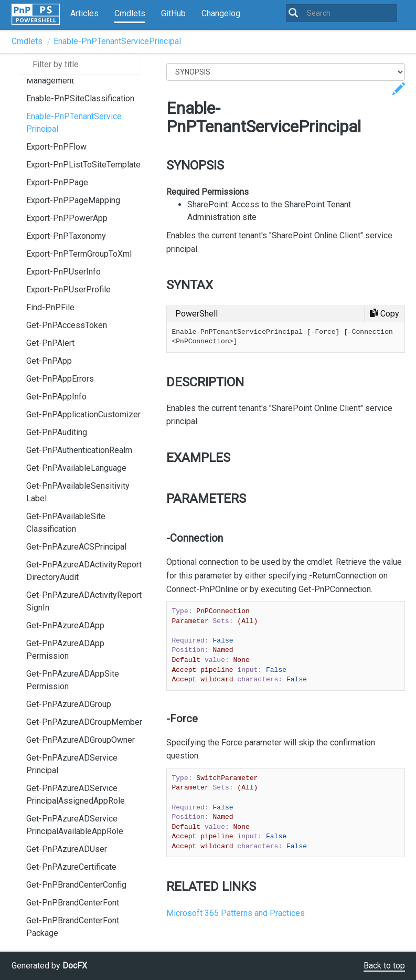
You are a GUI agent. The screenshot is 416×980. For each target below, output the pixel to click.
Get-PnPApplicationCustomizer (83, 414)
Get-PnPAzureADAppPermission (65, 650)
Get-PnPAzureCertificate (71, 867)
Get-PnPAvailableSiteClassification (66, 523)
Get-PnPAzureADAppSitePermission (73, 680)
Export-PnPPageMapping (73, 200)
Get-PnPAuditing (57, 432)
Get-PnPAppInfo (56, 397)
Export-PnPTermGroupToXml (79, 254)
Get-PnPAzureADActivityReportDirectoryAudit (84, 571)
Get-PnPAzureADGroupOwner (81, 740)
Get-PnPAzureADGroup (69, 704)
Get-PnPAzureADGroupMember (84, 722)
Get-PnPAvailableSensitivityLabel (78, 492)
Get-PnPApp (49, 361)
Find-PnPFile (50, 307)
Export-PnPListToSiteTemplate (83, 165)
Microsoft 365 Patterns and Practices (236, 913)
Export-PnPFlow (56, 147)
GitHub (173, 13)
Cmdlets (130, 13)
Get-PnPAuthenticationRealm (79, 450)
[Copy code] (384, 314)
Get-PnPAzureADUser (67, 849)
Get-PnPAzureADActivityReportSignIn (84, 601)
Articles (84, 13)
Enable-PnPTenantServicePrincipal (117, 41)
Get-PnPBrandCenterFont (73, 903)
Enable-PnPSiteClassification (80, 98)
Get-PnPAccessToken (67, 325)
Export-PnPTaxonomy (66, 236)
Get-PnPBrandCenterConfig (76, 885)
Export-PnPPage (57, 182)
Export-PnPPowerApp (67, 218)
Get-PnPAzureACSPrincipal (76, 547)
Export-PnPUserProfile (68, 289)
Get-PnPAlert (50, 343)
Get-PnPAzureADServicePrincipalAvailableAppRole (75, 825)
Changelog (221, 13)
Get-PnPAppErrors (60, 379)
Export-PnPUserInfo (63, 272)
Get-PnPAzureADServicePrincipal (72, 764)
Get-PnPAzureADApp (65, 625)
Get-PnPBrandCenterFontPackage (73, 927)
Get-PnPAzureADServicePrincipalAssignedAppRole (76, 794)
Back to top (384, 966)
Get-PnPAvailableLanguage (76, 468)
